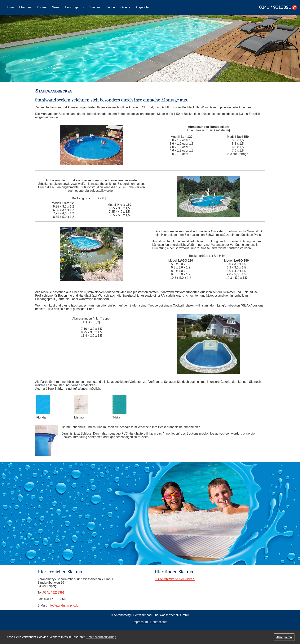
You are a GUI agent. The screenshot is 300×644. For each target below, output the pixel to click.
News (56, 7)
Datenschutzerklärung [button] (101, 637)
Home (10, 7)
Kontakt (42, 7)
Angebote (142, 7)
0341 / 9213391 (275, 7)
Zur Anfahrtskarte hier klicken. (175, 579)
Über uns (25, 7)
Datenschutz (159, 622)
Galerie (125, 7)
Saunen (95, 7)
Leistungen (73, 7)
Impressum (140, 622)
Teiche (110, 7)
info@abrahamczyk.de (63, 605)
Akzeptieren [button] (284, 637)
